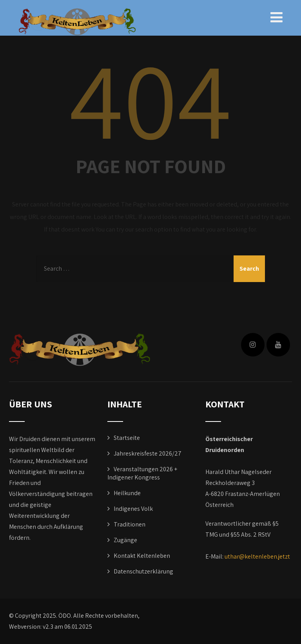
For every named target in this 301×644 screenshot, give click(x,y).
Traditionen (130, 524)
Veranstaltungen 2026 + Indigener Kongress (142, 473)
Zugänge (125, 540)
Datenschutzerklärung (143, 571)
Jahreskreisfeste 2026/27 (148, 453)
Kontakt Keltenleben (142, 556)
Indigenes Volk (133, 509)
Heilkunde (127, 493)
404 (150, 98)
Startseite (127, 438)
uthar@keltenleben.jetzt (257, 556)
